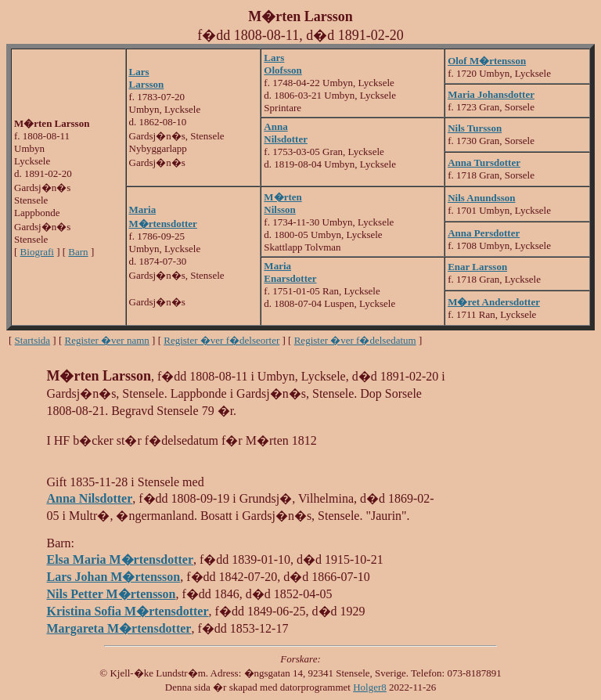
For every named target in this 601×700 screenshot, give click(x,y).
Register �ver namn (107, 340)
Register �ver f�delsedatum (355, 340)
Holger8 (370, 687)
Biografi (37, 252)
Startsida (33, 340)
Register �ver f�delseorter (221, 340)
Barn (78, 252)
